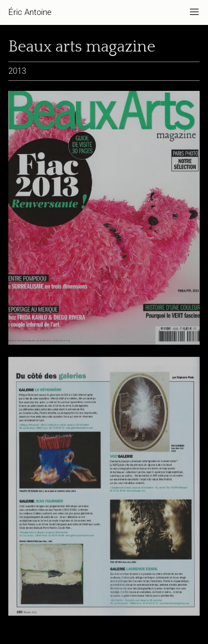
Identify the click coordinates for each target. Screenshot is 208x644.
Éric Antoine (30, 12)
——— (194, 12)
